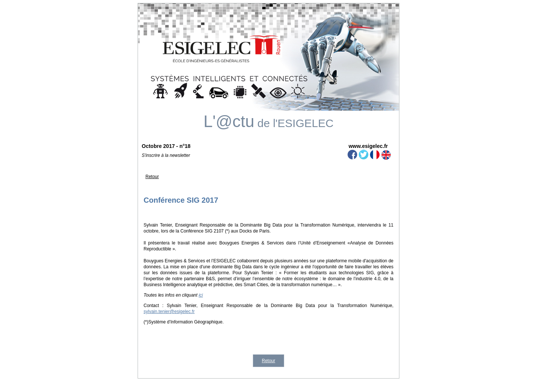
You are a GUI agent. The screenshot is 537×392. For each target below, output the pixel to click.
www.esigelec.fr (368, 146)
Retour (152, 177)
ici (201, 295)
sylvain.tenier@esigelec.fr (169, 312)
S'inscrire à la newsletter (166, 155)
